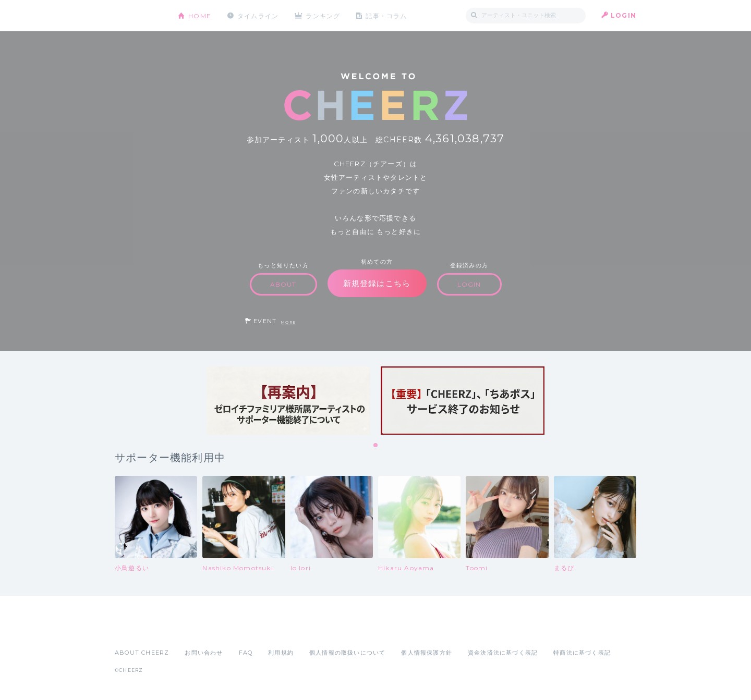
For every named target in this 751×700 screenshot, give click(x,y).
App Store (139, 630)
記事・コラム (387, 15)
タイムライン (258, 15)
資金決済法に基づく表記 (503, 653)
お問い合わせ (204, 653)
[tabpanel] (288, 401)
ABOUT (283, 284)
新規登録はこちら (377, 283)
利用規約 (281, 653)
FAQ (246, 653)
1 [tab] (376, 446)
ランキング (324, 15)
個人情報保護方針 (427, 653)
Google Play (194, 630)
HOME (200, 15)
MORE (288, 322)
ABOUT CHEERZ (142, 653)
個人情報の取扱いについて (347, 653)
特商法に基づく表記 (582, 653)
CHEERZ (138, 16)
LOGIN (623, 15)
